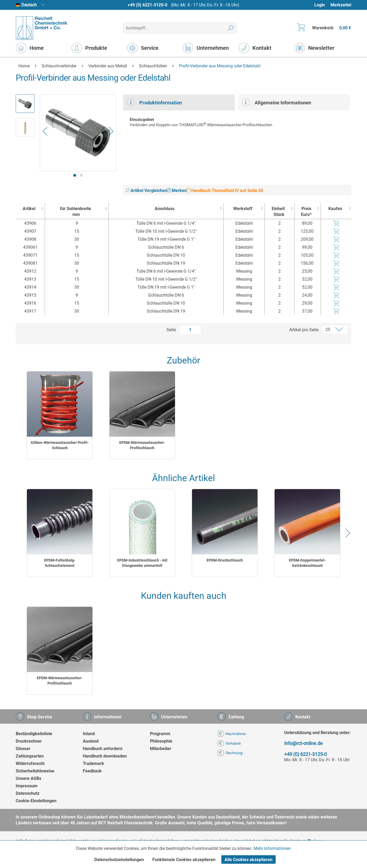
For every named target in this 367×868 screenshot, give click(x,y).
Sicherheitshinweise (35, 771)
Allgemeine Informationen (276, 102)
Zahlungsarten (30, 756)
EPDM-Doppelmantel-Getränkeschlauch (307, 563)
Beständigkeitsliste (34, 734)
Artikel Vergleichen (146, 191)
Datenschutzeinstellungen (119, 860)
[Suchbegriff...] (180, 28)
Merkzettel (341, 5)
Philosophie (161, 741)
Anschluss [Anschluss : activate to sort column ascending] (165, 209)
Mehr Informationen (272, 848)
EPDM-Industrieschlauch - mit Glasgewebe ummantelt (142, 563)
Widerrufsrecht (30, 763)
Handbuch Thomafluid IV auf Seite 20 (225, 191)
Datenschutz (28, 793)
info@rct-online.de (303, 743)
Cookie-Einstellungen (36, 801)
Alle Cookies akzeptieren (248, 860)
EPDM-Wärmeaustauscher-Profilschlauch (142, 445)
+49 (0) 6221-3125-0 (147, 5)
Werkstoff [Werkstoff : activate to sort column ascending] (243, 209)
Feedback (92, 771)
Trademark (93, 763)
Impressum (27, 786)
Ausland (91, 741)
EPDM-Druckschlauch (225, 560)
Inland (89, 734)
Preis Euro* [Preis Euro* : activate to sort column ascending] (306, 212)
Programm (160, 734)
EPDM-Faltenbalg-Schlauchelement (60, 563)
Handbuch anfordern (103, 749)
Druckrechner (29, 741)
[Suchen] (231, 28)
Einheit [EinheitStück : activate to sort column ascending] (278, 212)
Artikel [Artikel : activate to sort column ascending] (29, 209)
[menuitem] (322, 5)
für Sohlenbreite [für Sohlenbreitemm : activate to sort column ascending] (75, 212)
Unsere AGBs (28, 778)
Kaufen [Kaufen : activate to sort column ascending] (335, 209)
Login (320, 5)
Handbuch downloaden (105, 756)
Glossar (23, 749)
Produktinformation (154, 102)
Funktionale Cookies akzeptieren (184, 860)
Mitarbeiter (161, 749)
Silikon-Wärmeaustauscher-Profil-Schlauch (60, 445)
